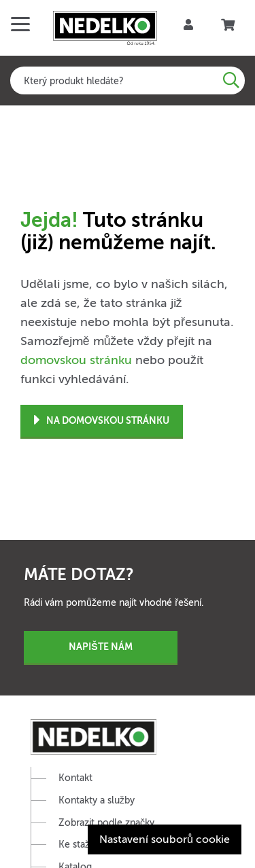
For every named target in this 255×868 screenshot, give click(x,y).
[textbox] (128, 80)
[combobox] (128, 80)
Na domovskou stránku (102, 421)
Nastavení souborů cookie (165, 839)
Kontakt (75, 778)
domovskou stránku (76, 360)
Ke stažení (81, 845)
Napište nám (100, 647)
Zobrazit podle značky (106, 823)
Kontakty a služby (97, 800)
